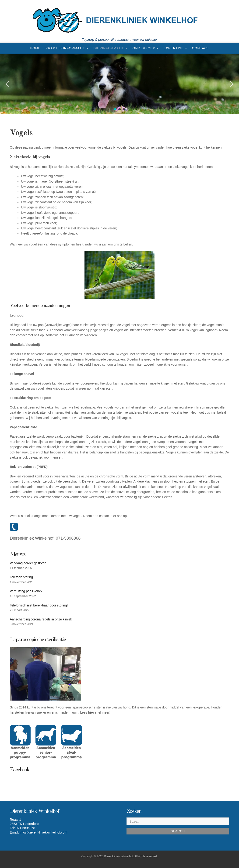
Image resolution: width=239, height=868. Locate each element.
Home (35, 48)
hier (91, 712)
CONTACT (200, 48)
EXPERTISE (174, 48)
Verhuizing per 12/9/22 (26, 591)
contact (104, 516)
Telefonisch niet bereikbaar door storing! (39, 605)
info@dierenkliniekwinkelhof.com (44, 832)
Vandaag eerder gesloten (28, 563)
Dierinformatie (109, 48)
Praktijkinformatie (65, 48)
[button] (7, 84)
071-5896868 (68, 538)
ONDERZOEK (144, 48)
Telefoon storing (21, 577)
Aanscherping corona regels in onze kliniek (41, 619)
